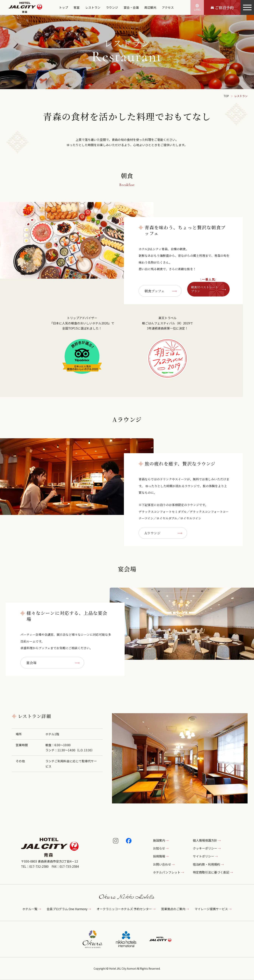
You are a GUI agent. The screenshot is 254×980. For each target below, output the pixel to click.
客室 (77, 7)
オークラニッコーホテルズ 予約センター (124, 909)
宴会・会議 (131, 7)
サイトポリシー (204, 856)
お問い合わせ (162, 864)
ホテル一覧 (30, 909)
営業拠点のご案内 (173, 909)
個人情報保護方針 (205, 840)
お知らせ (159, 848)
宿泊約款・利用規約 (207, 864)
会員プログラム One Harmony (67, 909)
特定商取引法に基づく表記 (211, 872)
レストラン (93, 7)
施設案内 (159, 840)
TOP (226, 96)
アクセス (168, 7)
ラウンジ (112, 7)
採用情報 (159, 856)
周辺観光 (150, 7)
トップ (64, 7)
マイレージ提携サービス (211, 909)
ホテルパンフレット (167, 872)
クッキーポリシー (205, 848)
